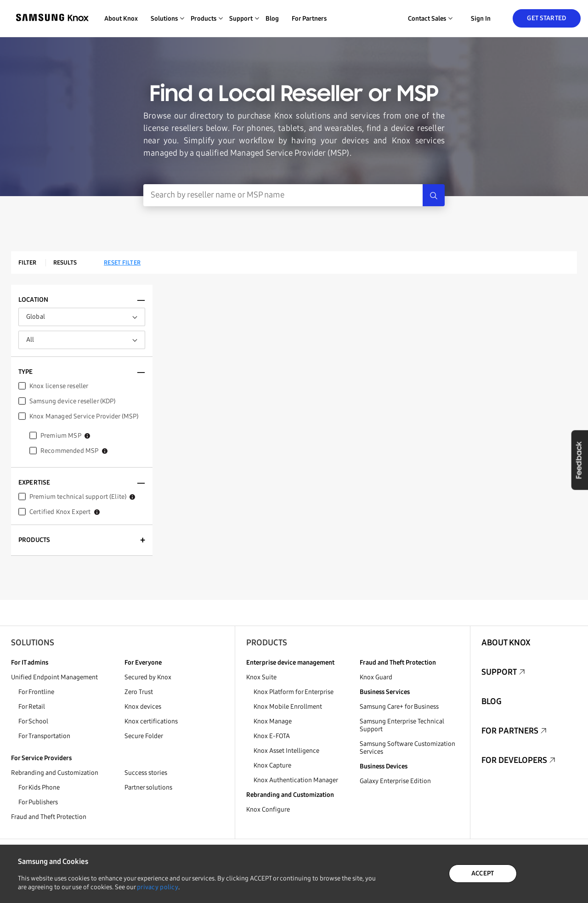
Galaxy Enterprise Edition (395, 781)
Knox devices (143, 707)
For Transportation (44, 736)
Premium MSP (65, 436)
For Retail (32, 707)
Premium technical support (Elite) (82, 497)
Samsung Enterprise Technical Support (402, 725)
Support (499, 672)
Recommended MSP (74, 451)
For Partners (309, 19)
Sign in (481, 19)
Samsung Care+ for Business (399, 707)
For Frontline (36, 692)
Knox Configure (268, 810)
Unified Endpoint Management (54, 677)
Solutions (33, 643)
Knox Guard (376, 677)
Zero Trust (139, 692)
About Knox (121, 19)
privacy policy (158, 887)
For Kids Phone (39, 787)
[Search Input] (283, 195)
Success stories (146, 773)
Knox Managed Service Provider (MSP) (84, 416)
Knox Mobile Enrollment (288, 707)
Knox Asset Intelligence (286, 751)
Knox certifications (151, 721)
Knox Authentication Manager (296, 780)
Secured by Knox (148, 677)
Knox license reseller (59, 386)
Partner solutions (148, 787)
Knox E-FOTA (272, 736)
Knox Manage (273, 721)
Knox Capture (272, 765)
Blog (272, 19)
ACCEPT (483, 873)
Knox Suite (261, 677)
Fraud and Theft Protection (49, 817)
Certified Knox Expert (65, 512)
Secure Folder (144, 736)
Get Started (546, 18)
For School (33, 721)
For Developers (514, 760)
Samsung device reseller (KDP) (73, 401)
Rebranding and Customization (55, 773)
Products (267, 643)
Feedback (579, 460)
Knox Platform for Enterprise (294, 692)
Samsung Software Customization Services (407, 748)
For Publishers (38, 802)
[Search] (434, 195)
